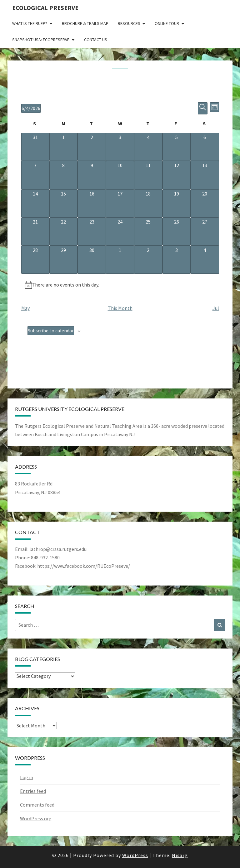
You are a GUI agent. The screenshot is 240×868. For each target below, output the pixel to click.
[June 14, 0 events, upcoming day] (35, 203)
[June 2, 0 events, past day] (92, 147)
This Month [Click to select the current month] (120, 308)
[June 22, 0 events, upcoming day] (63, 231)
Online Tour (167, 23)
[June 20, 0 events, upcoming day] (205, 203)
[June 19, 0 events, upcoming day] (177, 203)
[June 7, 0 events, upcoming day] (35, 175)
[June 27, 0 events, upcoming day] (205, 231)
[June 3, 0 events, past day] (120, 147)
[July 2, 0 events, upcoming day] (148, 260)
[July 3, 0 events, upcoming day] (177, 260)
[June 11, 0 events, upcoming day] (148, 175)
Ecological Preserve (45, 8)
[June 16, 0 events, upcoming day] (92, 203)
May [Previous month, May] (25, 308)
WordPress (135, 855)
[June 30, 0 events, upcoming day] (92, 260)
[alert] (120, 285)
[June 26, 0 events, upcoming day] (177, 231)
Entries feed (33, 791)
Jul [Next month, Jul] (216, 308)
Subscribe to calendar (51, 330)
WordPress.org (36, 818)
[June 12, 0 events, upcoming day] (177, 175)
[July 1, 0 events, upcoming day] (120, 260)
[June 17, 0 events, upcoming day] (120, 203)
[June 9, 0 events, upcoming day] (92, 175)
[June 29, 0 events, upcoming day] (63, 260)
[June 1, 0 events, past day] (63, 147)
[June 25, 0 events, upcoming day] (148, 231)
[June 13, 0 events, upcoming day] (205, 175)
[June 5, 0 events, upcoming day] (177, 147)
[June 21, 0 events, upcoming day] (35, 231)
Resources (129, 23)
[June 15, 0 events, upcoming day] (63, 203)
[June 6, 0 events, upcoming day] (205, 147)
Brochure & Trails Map (85, 23)
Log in (27, 777)
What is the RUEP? (30, 23)
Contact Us (96, 40)
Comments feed (37, 805)
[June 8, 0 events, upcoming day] (63, 175)
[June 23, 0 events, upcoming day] (92, 231)
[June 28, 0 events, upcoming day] (35, 260)
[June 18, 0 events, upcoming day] (148, 203)
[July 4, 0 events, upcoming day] (205, 260)
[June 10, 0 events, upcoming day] (120, 175)
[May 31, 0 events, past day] (35, 147)
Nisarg (180, 855)
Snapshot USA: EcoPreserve (41, 40)
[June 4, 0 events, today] (148, 147)
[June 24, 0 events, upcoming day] (120, 231)
